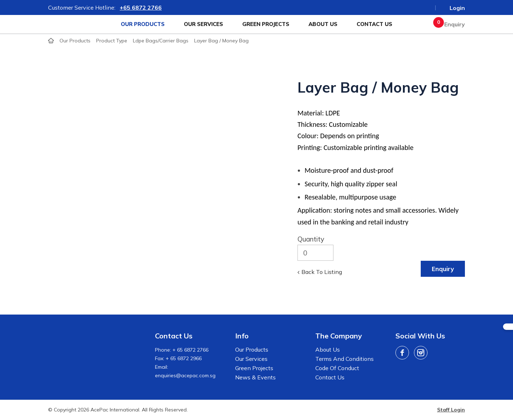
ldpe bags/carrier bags (161, 41)
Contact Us (374, 24)
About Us (323, 24)
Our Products (143, 24)
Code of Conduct (337, 368)
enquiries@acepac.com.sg (185, 375)
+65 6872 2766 (141, 7)
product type (112, 41)
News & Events (255, 377)
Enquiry (451, 24)
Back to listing (322, 272)
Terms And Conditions (344, 359)
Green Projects (266, 24)
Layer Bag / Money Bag (221, 41)
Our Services (203, 24)
